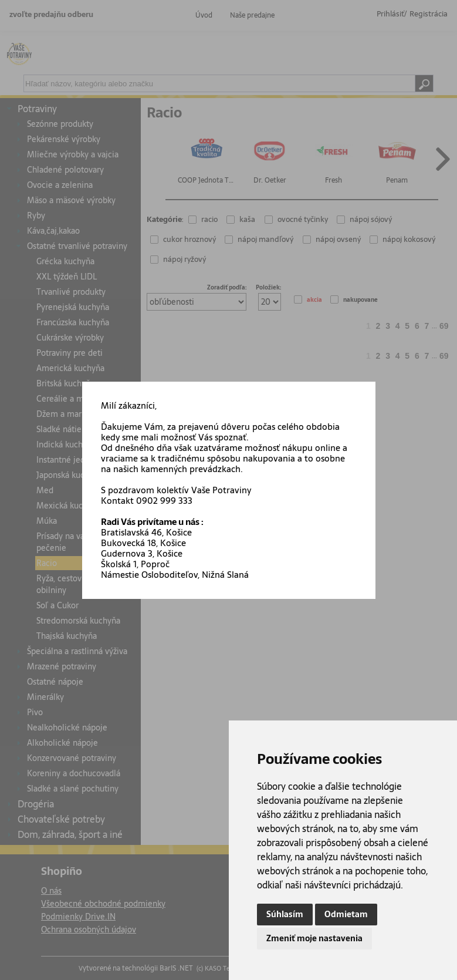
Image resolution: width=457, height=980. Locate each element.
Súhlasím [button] (285, 914)
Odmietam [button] (346, 914)
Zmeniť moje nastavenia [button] (314, 938)
